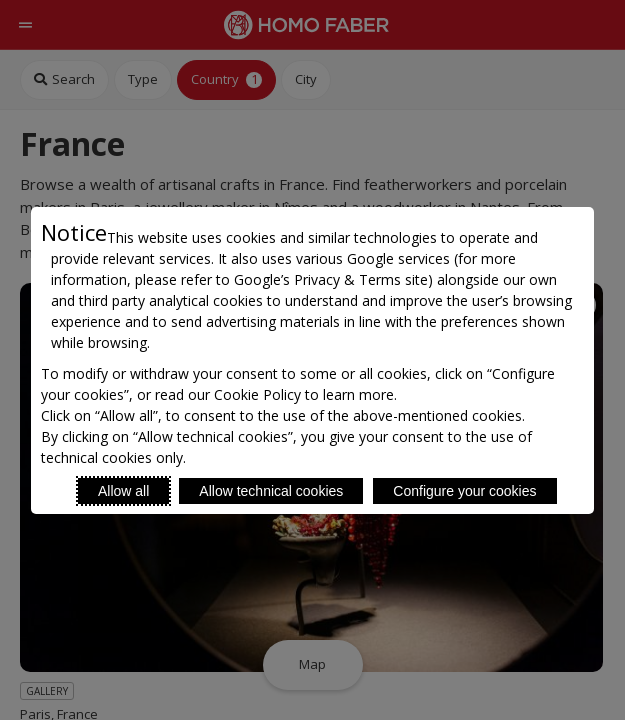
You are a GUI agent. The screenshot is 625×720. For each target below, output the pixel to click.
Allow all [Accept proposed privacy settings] (123, 491)
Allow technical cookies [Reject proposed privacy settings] (271, 491)
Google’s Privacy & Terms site (331, 279)
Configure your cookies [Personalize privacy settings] (464, 491)
